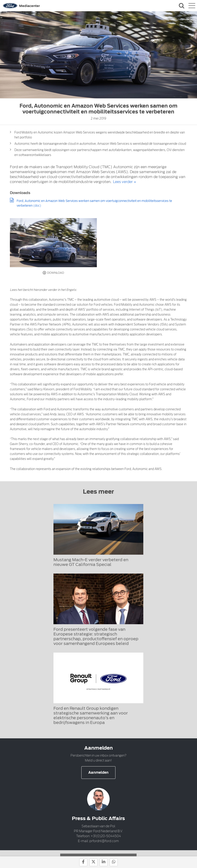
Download (53, 273)
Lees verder (123, 182)
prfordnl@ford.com (104, 841)
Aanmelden (98, 773)
